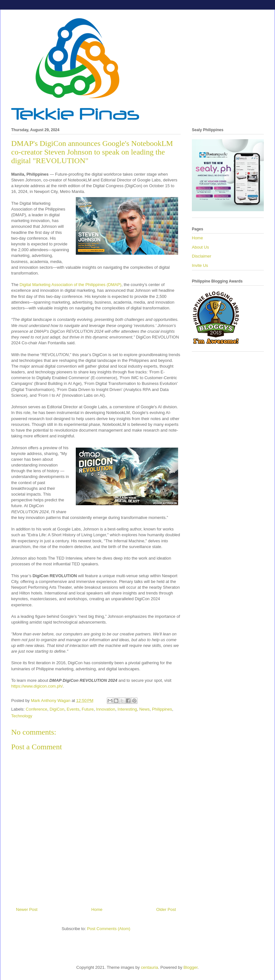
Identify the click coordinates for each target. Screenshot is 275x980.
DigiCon (57, 709)
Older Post (166, 909)
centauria (149, 967)
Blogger (191, 967)
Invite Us (200, 265)
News (144, 709)
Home (97, 909)
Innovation (106, 709)
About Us (200, 247)
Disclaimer (202, 256)
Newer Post (27, 909)
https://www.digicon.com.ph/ (37, 686)
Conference (37, 709)
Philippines (162, 709)
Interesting (127, 709)
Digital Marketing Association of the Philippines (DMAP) (71, 285)
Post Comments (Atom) (109, 929)
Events (73, 709)
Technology (22, 716)
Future (88, 709)
